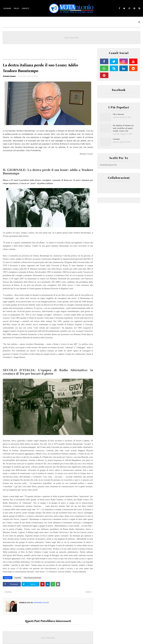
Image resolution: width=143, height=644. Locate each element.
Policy (16, 8)
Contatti (26, 8)
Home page (7, 59)
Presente (18, 578)
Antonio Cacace (9, 76)
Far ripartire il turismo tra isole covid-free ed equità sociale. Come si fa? (123, 128)
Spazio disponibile (71, 38)
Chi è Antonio (118, 114)
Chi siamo (7, 8)
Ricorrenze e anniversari (21, 59)
